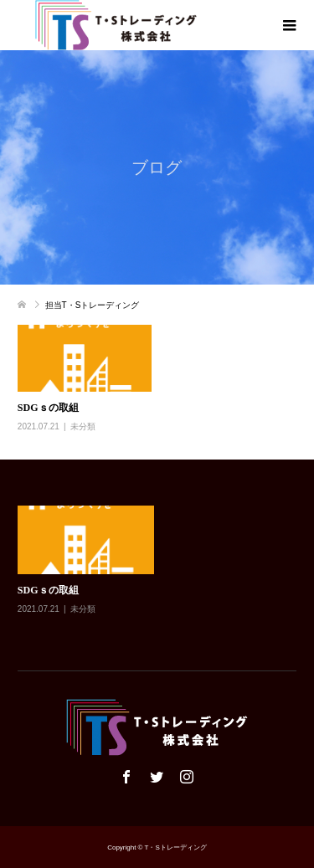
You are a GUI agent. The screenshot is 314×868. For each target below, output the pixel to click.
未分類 (83, 426)
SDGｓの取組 (48, 408)
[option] (161, 572)
